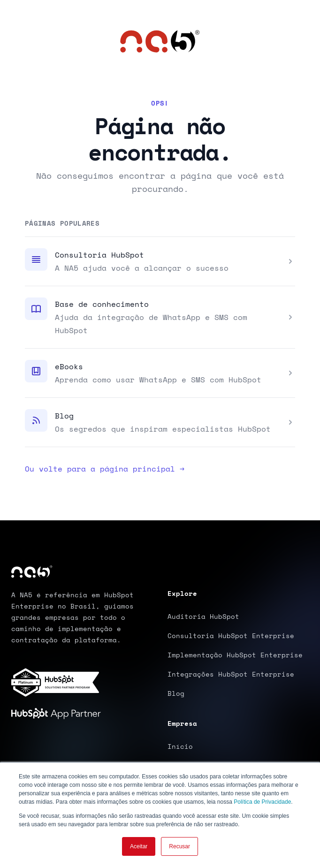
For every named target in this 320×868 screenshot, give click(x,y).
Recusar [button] (179, 846)
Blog (64, 416)
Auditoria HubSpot (203, 616)
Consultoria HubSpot (99, 255)
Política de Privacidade (262, 802)
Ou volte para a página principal (105, 469)
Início (180, 746)
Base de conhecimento (102, 304)
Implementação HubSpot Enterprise (235, 655)
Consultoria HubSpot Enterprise (231, 636)
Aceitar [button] (139, 846)
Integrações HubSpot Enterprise (231, 674)
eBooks (69, 366)
